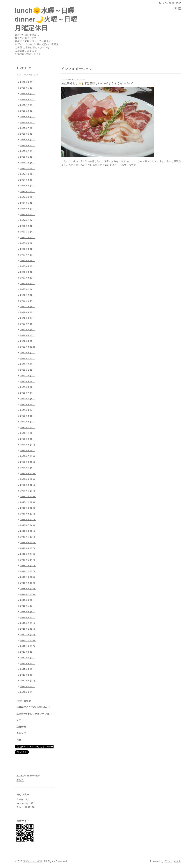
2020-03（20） (28, 479)
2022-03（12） (28, 347)
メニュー (21, 720)
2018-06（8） (28, 600)
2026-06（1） (28, 82)
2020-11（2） (28, 433)
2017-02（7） (28, 686)
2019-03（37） (28, 548)
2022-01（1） (28, 358)
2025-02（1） (28, 151)
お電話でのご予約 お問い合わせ (34, 707)
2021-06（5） (28, 399)
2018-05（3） (28, 606)
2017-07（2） (28, 658)
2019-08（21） (28, 520)
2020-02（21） (28, 485)
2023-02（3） (28, 284)
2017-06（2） (28, 663)
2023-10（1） (28, 237)
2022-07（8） (28, 324)
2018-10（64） (28, 577)
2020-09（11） (28, 445)
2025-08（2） (28, 122)
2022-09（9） (28, 312)
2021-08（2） (28, 387)
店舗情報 (21, 727)
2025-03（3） (28, 145)
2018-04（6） (28, 612)
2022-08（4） (28, 318)
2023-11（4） (28, 232)
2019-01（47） (28, 560)
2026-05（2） (28, 88)
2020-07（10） (28, 456)
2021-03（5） (28, 416)
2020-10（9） (28, 439)
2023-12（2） (28, 226)
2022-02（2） (28, 353)
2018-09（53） (28, 583)
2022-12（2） (28, 295)
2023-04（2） (28, 272)
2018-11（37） (28, 571)
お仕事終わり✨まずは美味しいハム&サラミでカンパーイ (97, 83)
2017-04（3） (28, 675)
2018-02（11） (28, 623)
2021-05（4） (28, 404)
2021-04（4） (28, 410)
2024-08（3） (28, 186)
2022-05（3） (28, 335)
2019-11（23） (28, 502)
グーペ (168, 861)
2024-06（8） (28, 197)
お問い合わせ (24, 701)
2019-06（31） (28, 531)
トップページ (24, 68)
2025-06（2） (28, 134)
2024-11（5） (28, 168)
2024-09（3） (28, 180)
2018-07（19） (28, 594)
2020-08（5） (28, 450)
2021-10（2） (28, 376)
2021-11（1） (28, 370)
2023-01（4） (28, 289)
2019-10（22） (28, 508)
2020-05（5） (28, 468)
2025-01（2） (28, 157)
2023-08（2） (28, 249)
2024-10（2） (28, 174)
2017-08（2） (28, 652)
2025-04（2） (28, 140)
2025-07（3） (28, 128)
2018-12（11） (28, 566)
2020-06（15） (28, 462)
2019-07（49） (28, 525)
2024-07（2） (28, 191)
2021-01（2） (28, 427)
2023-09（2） (28, 243)
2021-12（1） (28, 364)
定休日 (20, 780)
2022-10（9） (28, 307)
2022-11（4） (28, 301)
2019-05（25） (28, 537)
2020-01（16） (28, 491)
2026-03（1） (28, 99)
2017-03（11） (28, 681)
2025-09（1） (28, 117)
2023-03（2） (28, 278)
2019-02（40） (28, 554)
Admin (178, 861)
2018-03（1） (28, 617)
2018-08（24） (28, 589)
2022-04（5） (28, 341)
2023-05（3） (28, 266)
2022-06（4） (28, 330)
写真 (19, 740)
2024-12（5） (28, 163)
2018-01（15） (28, 629)
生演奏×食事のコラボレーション (34, 714)
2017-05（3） (28, 669)
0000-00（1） (28, 692)
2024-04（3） (28, 209)
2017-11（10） (28, 640)
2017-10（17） (28, 646)
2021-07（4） (28, 393)
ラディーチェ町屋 (33, 861)
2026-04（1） (28, 94)
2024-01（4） (28, 220)
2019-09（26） (28, 514)
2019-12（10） (28, 496)
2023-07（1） (28, 255)
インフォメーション (27, 75)
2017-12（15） (28, 635)
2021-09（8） (28, 381)
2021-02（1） (28, 422)
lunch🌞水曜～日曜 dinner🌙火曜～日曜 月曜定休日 (46, 19)
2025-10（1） (28, 111)
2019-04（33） (28, 543)
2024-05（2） (28, 203)
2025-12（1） (28, 105)
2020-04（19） (28, 473)
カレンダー (23, 733)
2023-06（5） (28, 260)
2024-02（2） (28, 214)
